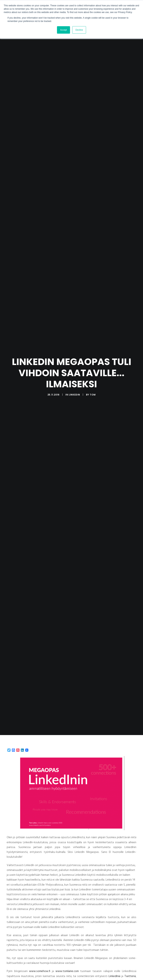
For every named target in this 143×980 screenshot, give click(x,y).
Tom (93, 386)
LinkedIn (74, 386)
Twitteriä (130, 959)
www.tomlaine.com (67, 954)
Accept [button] (64, 30)
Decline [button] (79, 30)
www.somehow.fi (40, 954)
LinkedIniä (114, 959)
